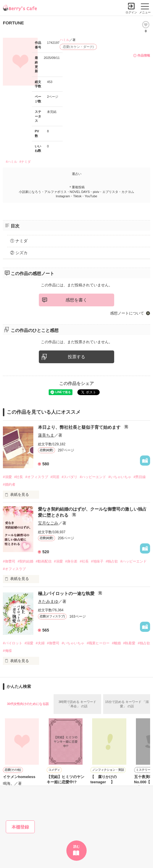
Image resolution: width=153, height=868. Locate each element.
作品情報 (144, 55)
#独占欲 (112, 561)
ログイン (131, 12)
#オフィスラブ (37, 477)
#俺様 (7, 651)
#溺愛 (7, 477)
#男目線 (140, 477)
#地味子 (97, 561)
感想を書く (76, 300)
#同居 (55, 477)
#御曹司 (9, 561)
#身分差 (71, 561)
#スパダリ (70, 477)
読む (76, 847)
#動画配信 (44, 561)
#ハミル (11, 162)
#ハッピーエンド (93, 477)
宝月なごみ (48, 523)
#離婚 (116, 643)
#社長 (19, 477)
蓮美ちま (46, 435)
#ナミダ (25, 162)
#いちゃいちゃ (120, 477)
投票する (76, 357)
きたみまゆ (48, 601)
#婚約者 (9, 484)
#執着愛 (129, 643)
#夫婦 (40, 643)
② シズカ (19, 253)
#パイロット (13, 643)
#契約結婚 (26, 561)
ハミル (64, 40)
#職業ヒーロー (98, 643)
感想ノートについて (127, 313)
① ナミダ (19, 241)
